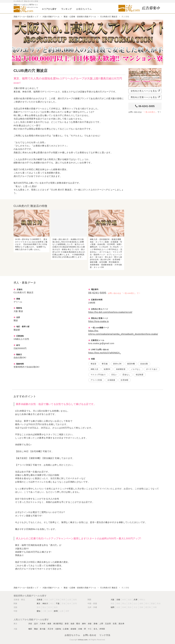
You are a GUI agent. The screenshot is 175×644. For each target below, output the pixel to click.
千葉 (58, 604)
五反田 (108, 624)
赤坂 (90, 624)
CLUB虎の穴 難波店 (109, 17)
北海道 (40, 600)
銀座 (49, 624)
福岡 (113, 607)
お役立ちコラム (72, 635)
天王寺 (50, 629)
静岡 (56, 611)
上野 (101, 624)
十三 (90, 629)
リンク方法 (105, 635)
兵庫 (136, 600)
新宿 (67, 624)
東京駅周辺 (58, 624)
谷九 (96, 629)
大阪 (113, 600)
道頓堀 (73, 629)
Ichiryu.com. (83, 640)
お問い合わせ (90, 635)
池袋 (72, 624)
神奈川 (45, 604)
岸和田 (102, 629)
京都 (118, 600)
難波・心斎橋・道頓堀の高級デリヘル (80, 17)
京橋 (80, 629)
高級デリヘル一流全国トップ (26, 17)
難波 (36, 629)
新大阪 (43, 629)
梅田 (30, 629)
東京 (39, 604)
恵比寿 (121, 624)
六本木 (43, 624)
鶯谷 (78, 624)
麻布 (84, 624)
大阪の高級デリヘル (51, 17)
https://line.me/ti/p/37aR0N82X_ (105, 353)
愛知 (39, 611)
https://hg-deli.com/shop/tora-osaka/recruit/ (110, 312)
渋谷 (30, 624)
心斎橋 (66, 629)
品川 (36, 624)
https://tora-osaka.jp (99, 321)
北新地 (58, 629)
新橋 (96, 624)
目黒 (115, 624)
